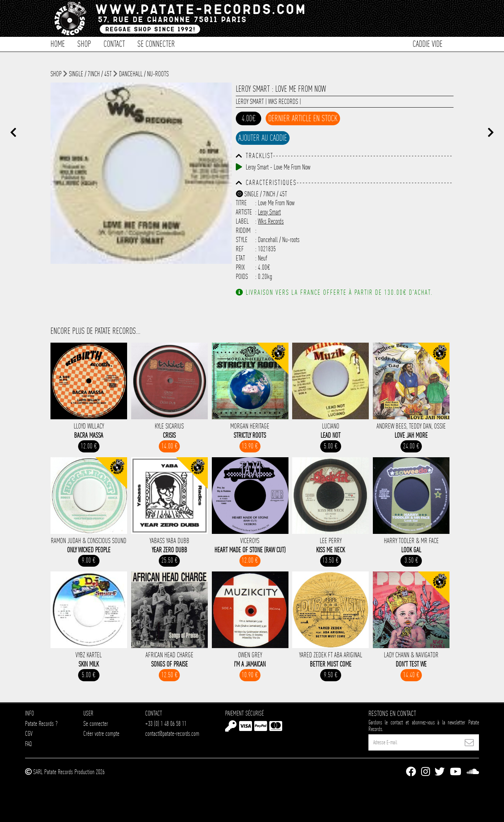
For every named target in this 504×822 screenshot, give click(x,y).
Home (58, 43)
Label (242, 221)
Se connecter (156, 43)
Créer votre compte (101, 733)
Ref (240, 249)
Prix (240, 267)
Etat (240, 258)
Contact (114, 43)
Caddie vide (428, 43)
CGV (29, 733)
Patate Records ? (41, 723)
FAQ (28, 744)
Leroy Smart (250, 102)
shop (56, 74)
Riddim (243, 230)
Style (242, 240)
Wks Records (283, 102)
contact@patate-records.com (172, 733)
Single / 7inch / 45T (90, 74)
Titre (241, 203)
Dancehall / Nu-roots (144, 74)
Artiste (244, 212)
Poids (242, 277)
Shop (84, 43)
